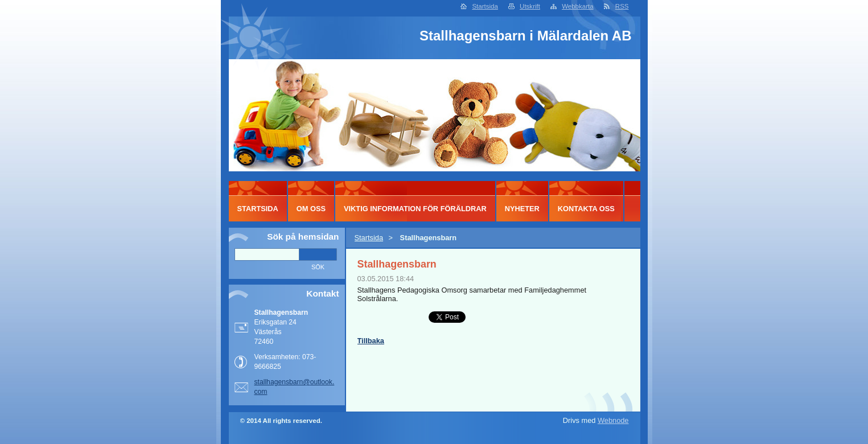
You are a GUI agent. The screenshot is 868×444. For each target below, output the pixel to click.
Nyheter (522, 209)
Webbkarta (577, 6)
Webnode (613, 420)
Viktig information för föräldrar (415, 209)
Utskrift (530, 6)
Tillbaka (371, 341)
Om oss (311, 209)
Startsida (485, 6)
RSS (622, 6)
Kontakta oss (586, 209)
